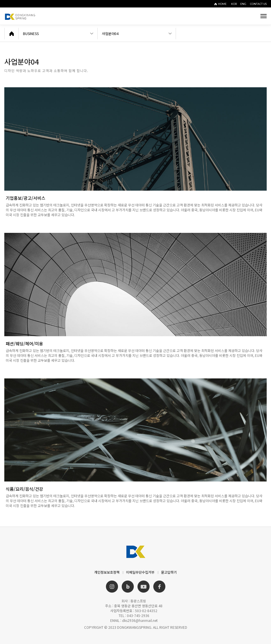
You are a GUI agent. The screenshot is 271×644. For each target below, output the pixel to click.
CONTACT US (258, 4)
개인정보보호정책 (107, 572)
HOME (222, 4)
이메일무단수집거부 (140, 572)
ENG (244, 4)
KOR (235, 4)
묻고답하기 (169, 572)
